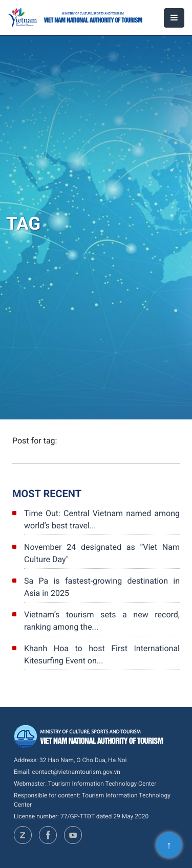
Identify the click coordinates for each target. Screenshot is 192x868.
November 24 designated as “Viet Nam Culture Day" (102, 553)
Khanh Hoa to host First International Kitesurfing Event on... (102, 654)
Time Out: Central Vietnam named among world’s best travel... (102, 519)
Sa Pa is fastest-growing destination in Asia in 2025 (102, 587)
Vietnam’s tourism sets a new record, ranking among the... (102, 621)
